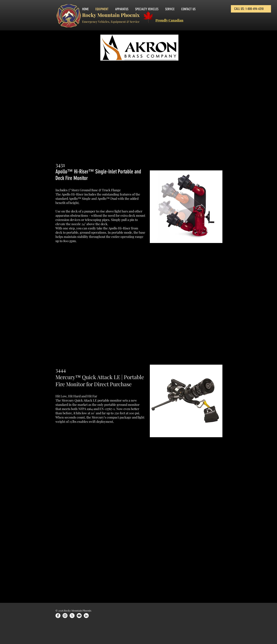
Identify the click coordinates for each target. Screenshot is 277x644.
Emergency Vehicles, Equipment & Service (111, 22)
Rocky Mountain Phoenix (111, 15)
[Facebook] (58, 616)
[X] (72, 616)
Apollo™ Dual (107, 198)
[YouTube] (79, 616)
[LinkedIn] (86, 616)
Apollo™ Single (80, 198)
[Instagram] (65, 616)
